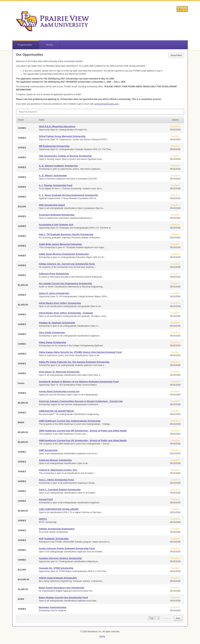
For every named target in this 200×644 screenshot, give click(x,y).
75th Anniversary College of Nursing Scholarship (65, 156)
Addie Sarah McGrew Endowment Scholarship (64, 254)
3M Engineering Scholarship (54, 146)
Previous (166, 618)
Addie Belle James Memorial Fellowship (60, 244)
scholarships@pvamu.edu (106, 104)
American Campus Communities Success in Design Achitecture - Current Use (81, 401)
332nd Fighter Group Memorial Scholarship (62, 136)
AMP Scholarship (48, 450)
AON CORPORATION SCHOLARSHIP (59, 509)
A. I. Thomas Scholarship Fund (56, 185)
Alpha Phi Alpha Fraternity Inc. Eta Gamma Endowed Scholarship (74, 362)
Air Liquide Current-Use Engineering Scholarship (65, 283)
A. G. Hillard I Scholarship (53, 176)
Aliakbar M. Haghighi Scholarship (57, 323)
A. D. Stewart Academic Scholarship (58, 166)
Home (102, 636)
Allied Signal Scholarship (52, 342)
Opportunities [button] (26, 45)
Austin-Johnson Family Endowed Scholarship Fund (67, 548)
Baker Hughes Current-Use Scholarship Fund (63, 597)
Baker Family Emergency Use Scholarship (62, 588)
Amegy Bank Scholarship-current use (59, 391)
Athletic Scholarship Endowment (57, 529)
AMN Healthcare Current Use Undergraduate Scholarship (70, 421)
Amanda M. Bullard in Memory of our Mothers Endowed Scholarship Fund (79, 382)
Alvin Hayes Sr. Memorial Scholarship (59, 372)
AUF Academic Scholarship (54, 539)
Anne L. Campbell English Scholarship (60, 490)
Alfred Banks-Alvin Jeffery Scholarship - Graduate (66, 313)
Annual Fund (46, 499)
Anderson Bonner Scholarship (55, 460)
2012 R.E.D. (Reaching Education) (57, 126)
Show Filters (176, 55)
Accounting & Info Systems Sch (56, 225)
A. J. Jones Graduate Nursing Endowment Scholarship (68, 195)
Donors (50, 45)
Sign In (182, 9)
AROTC (43, 519)
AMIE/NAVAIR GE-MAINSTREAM (56, 411)
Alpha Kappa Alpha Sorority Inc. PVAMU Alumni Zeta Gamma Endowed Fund (80, 352)
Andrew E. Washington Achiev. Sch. (58, 470)
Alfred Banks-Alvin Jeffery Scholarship (60, 303)
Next (178, 618)
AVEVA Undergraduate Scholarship (58, 578)
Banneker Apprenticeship (53, 607)
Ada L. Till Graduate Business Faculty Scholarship (66, 234)
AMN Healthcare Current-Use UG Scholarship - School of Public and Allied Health (83, 440)
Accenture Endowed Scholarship (57, 215)
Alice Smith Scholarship (52, 333)
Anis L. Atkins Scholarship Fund (56, 480)
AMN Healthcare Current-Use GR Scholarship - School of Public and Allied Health (83, 431)
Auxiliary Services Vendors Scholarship (60, 558)
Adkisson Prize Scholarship (54, 274)
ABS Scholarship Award (52, 205)
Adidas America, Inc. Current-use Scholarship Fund (67, 264)
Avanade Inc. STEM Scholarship (56, 568)
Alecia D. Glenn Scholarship (54, 293)
